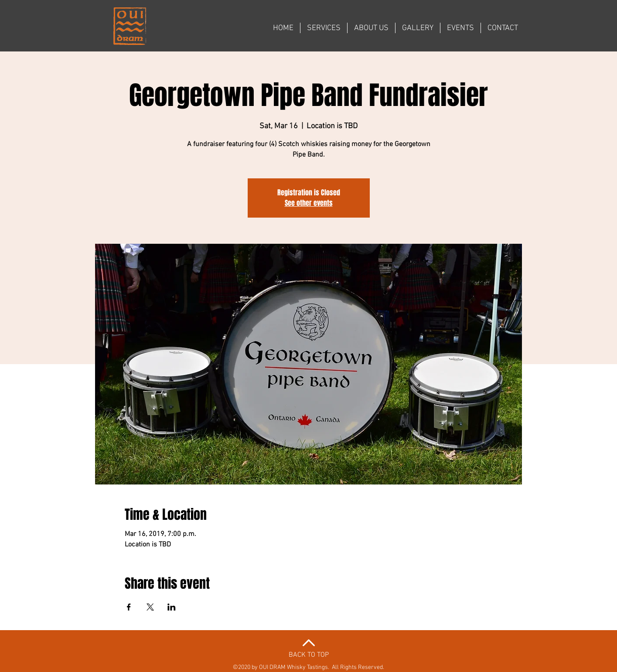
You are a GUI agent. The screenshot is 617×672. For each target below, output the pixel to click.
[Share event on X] (150, 607)
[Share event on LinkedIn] (172, 607)
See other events (309, 203)
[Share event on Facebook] (129, 607)
